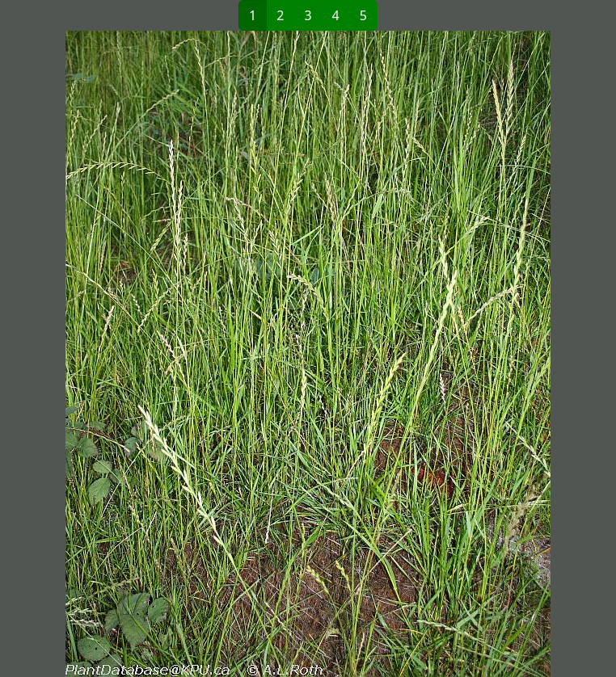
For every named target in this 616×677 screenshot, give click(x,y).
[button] (159, 354)
